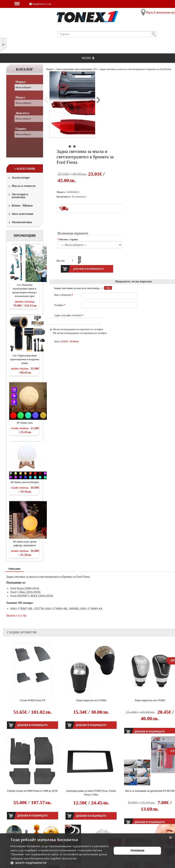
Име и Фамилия (64, 295)
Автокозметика (20, 223)
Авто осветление (21, 214)
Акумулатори (19, 178)
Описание (14, 569)
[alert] (87, 851)
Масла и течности (22, 186)
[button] (60, 863)
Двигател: (23, 113)
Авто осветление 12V (86, 69)
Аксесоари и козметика (18, 196)
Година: (21, 129)
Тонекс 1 (51, 69)
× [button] (170, 838)
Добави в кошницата (33, 725)
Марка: (21, 82)
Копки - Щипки (20, 206)
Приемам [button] (137, 851)
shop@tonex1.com (40, 4)
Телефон (60, 305)
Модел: (21, 97)
